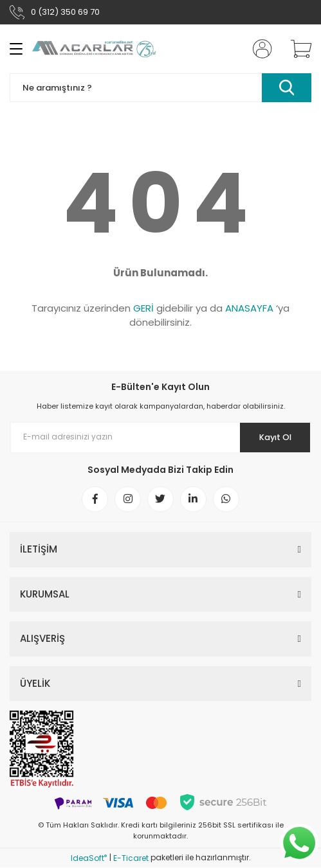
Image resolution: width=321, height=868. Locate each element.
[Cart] (297, 49)
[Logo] (94, 49)
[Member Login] (259, 49)
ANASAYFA (249, 308)
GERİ (143, 308)
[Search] (160, 88)
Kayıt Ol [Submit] (275, 437)
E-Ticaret (131, 859)
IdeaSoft (89, 859)
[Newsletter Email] (160, 438)
